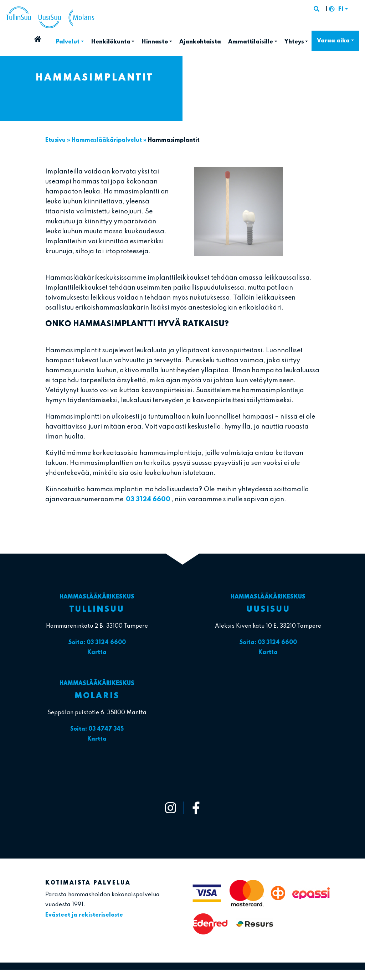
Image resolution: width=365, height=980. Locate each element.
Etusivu (50, 40)
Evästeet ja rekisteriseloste (84, 915)
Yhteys (294, 42)
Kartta (97, 653)
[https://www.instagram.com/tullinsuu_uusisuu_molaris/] (171, 808)
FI (341, 10)
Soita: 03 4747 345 (97, 729)
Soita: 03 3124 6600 (97, 643)
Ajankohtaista (200, 42)
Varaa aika (333, 41)
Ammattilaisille (251, 42)
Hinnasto (155, 42)
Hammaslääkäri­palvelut (107, 140)
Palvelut (68, 42)
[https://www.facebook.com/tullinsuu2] (196, 808)
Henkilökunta (111, 42)
